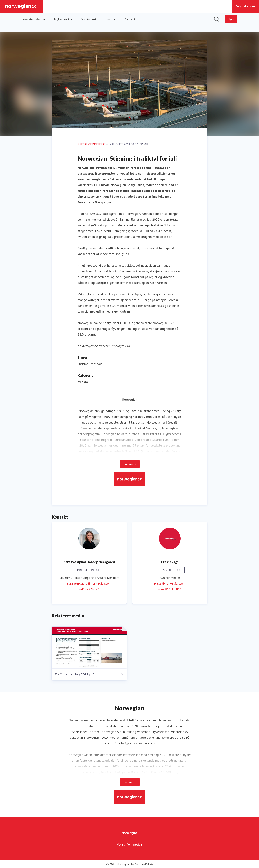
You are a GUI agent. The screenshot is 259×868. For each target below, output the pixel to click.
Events (110, 19)
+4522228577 (89, 589)
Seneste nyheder (34, 19)
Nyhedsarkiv (63, 19)
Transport (96, 364)
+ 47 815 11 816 (170, 589)
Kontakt (129, 19)
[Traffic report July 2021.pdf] (89, 648)
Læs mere (130, 464)
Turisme (83, 364)
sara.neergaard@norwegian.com (89, 583)
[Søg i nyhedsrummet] (217, 19)
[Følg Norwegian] (231, 19)
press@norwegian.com (170, 583)
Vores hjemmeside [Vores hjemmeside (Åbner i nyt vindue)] (130, 844)
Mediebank (89, 19)
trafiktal (83, 382)
